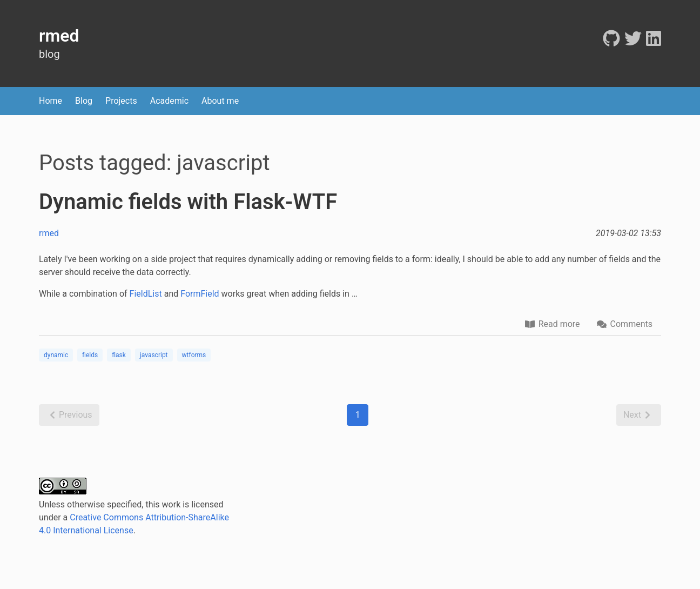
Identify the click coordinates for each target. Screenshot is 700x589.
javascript (154, 355)
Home (51, 101)
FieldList (146, 294)
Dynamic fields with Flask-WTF (188, 202)
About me (220, 101)
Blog (84, 101)
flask (119, 355)
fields (90, 355)
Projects (121, 101)
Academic (169, 101)
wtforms (194, 355)
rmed (49, 233)
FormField (200, 294)
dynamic (56, 355)
